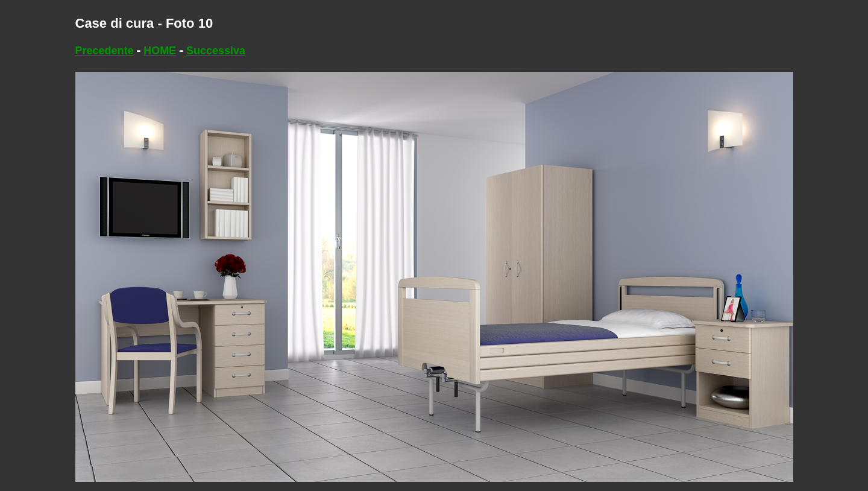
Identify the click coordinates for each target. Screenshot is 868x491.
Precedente (105, 51)
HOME (160, 51)
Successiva (216, 51)
